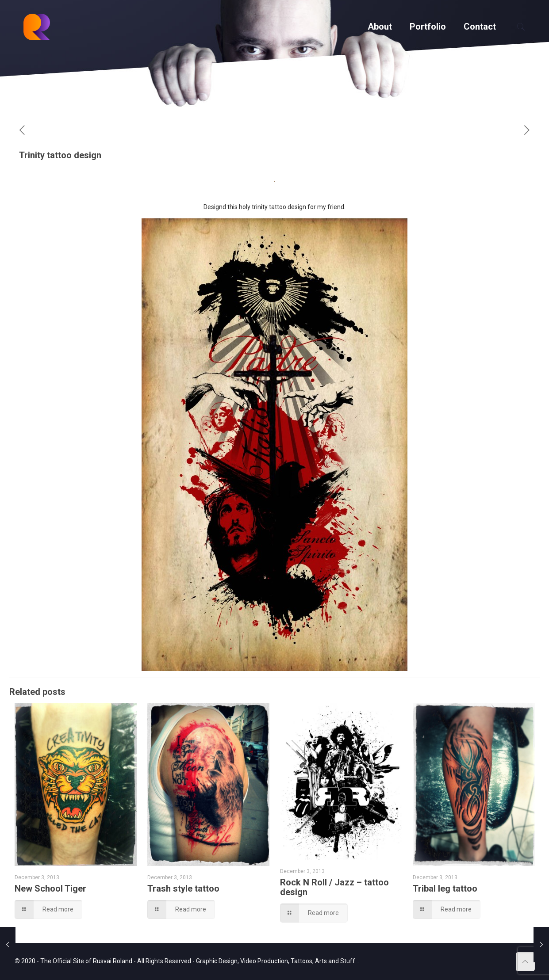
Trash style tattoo (183, 888)
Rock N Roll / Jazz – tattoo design (334, 887)
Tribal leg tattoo (445, 888)
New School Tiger (50, 888)
